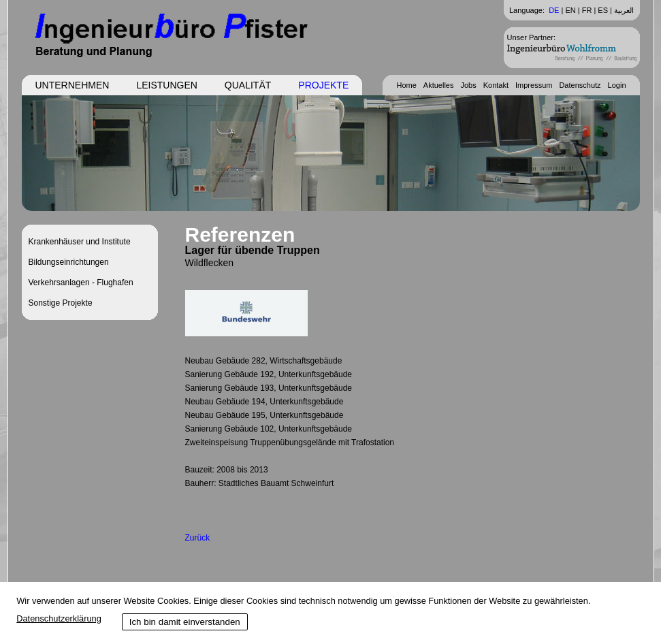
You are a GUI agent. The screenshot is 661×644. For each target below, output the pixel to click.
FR (587, 10)
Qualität (248, 85)
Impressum (534, 85)
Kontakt (496, 85)
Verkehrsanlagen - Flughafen (81, 283)
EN (570, 10)
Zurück (198, 538)
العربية (624, 10)
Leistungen (166, 85)
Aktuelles (439, 85)
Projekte (323, 85)
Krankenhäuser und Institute (80, 242)
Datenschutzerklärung (59, 618)
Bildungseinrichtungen (69, 262)
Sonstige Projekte (61, 303)
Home (406, 85)
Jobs (468, 85)
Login (617, 85)
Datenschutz (580, 85)
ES (603, 10)
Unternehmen (72, 85)
